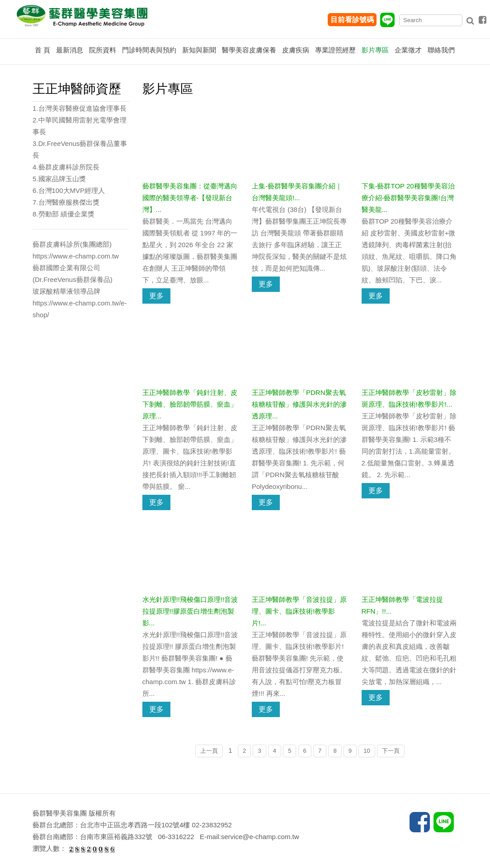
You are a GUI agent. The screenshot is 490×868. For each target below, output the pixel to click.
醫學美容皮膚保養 (249, 50)
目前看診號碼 (352, 20)
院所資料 (103, 50)
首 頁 (42, 50)
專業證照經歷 (335, 50)
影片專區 (375, 50)
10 (367, 751)
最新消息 (70, 50)
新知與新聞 (199, 50)
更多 (156, 296)
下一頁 (391, 751)
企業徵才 (408, 50)
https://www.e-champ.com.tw (76, 256)
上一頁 (209, 751)
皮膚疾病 (296, 50)
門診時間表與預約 (149, 50)
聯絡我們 (441, 50)
